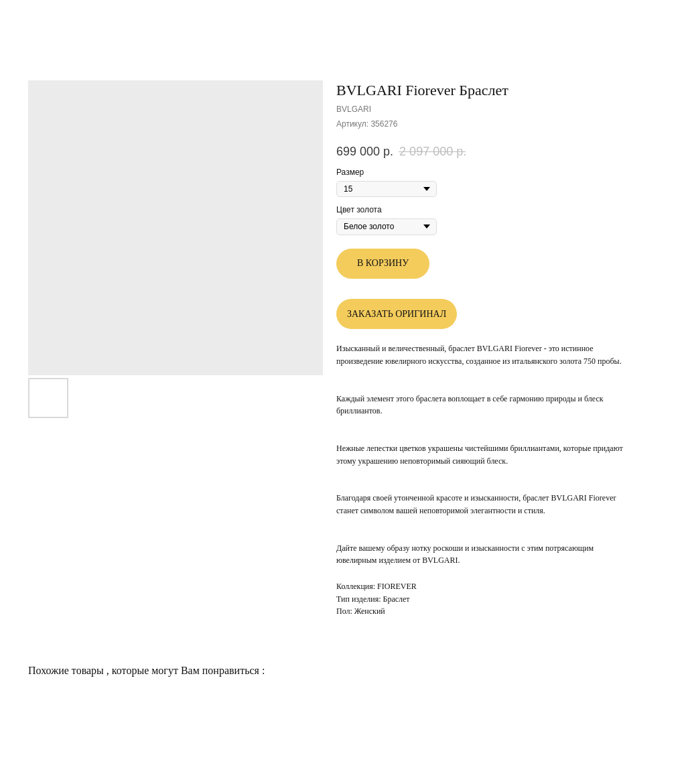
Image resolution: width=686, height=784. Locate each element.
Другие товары (51, 19)
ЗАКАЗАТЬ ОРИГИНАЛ (397, 314)
